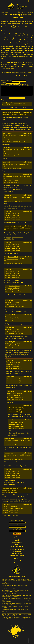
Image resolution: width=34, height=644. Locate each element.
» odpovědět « (28, 114)
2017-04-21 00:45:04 (17, 424)
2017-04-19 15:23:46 (13, 261)
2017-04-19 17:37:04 (13, 273)
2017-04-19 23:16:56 (14, 331)
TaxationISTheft (13, 259)
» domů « (17, 542)
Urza (7, 12)
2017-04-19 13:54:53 (19, 105)
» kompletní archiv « (17, 557)
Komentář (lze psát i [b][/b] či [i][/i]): (16, 85)
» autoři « (17, 546)
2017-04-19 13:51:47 (12, 199)
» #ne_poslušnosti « (17, 551)
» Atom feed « (17, 563)
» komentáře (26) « (16, 76)
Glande (11, 329)
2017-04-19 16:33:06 (13, 457)
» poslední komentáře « (17, 578)
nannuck (9, 135)
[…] (25, 621)
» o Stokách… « (17, 544)
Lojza (10, 197)
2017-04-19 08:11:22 (11, 166)
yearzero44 (4, 581)
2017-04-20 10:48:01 (16, 395)
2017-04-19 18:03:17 (14, 290)
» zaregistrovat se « (17, 539)
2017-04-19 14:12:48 (13, 230)
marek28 (12, 317)
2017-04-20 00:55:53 (11, 508)
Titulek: (3, 83)
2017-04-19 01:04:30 (11, 137)
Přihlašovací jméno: (17, 523)
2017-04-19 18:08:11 (14, 304)
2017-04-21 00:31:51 (16, 412)
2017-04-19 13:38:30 (12, 178)
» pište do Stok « (17, 548)
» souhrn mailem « (17, 565)
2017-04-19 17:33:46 (13, 246)
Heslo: (17, 527)
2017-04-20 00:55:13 (15, 364)
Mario (9, 164)
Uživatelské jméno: (7, 81)
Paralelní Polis (28, 73)
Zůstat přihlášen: (17, 531)
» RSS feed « (17, 561)
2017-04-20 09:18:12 (15, 381)
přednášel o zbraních (20, 22)
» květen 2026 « (17, 553)
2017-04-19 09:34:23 (12, 152)
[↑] (4, 139)
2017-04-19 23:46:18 (14, 346)
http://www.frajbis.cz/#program (14, 284)
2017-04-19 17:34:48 (13, 473)
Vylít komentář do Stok (17, 100)
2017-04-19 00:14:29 (11, 116)
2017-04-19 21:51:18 (10, 492)
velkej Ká (12, 344)
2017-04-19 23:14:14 (14, 319)
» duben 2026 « (17, 555)
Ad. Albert (4, 591)
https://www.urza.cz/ (13, 156)
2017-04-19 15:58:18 (12, 442)
